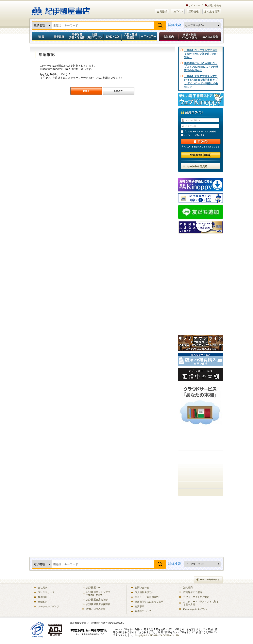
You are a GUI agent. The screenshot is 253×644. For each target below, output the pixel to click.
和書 (40, 37)
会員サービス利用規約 (147, 597)
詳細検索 (175, 25)
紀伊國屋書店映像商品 (98, 604)
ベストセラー (149, 37)
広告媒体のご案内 (193, 592)
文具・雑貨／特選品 (130, 37)
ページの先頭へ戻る (208, 580)
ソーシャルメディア (49, 606)
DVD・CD (113, 37)
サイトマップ (195, 5)
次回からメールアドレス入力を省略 (202, 132)
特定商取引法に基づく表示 (149, 602)
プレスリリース (46, 592)
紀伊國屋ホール (95, 587)
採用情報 (194, 12)
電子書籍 (59, 37)
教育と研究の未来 (96, 609)
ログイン (178, 12)
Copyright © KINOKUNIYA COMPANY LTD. (157, 635)
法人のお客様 (211, 37)
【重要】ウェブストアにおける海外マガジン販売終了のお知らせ (201, 54)
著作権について (143, 611)
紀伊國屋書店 (60, 9)
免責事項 (140, 606)
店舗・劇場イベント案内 (189, 37)
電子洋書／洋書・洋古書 (77, 37)
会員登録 (162, 12)
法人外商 (188, 587)
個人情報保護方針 (144, 592)
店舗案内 (43, 602)
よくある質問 (212, 12)
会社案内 (168, 37)
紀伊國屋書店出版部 (97, 599)
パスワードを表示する (202, 135)
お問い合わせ (214, 5)
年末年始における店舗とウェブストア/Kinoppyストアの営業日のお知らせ (201, 67)
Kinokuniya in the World (195, 609)
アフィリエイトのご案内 (196, 597)
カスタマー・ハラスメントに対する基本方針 (201, 603)
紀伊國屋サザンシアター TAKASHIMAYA (99, 593)
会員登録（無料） (201, 155)
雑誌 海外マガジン (95, 37)
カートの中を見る (201, 166)
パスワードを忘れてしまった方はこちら (201, 147)
